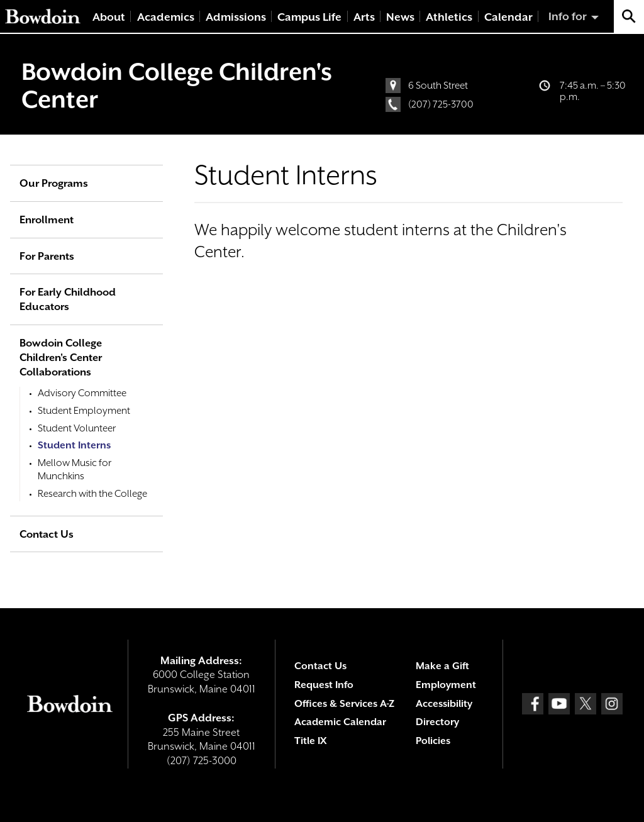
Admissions (236, 17)
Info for (568, 16)
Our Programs (54, 183)
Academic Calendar (340, 722)
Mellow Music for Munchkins (75, 470)
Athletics (449, 17)
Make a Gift (442, 666)
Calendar (508, 17)
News (400, 17)
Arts (364, 17)
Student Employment (84, 411)
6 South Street (438, 86)
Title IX (310, 741)
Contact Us (47, 534)
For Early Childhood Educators (68, 299)
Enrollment (47, 220)
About (109, 17)
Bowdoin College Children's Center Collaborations (61, 358)
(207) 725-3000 (202, 761)
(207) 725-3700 (441, 104)
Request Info (324, 685)
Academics (166, 17)
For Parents (47, 256)
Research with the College (92, 494)
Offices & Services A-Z (344, 704)
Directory (437, 722)
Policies (433, 741)
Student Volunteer (77, 428)
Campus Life (309, 17)
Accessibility (444, 704)
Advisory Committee (82, 393)
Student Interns (74, 445)
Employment (446, 685)
